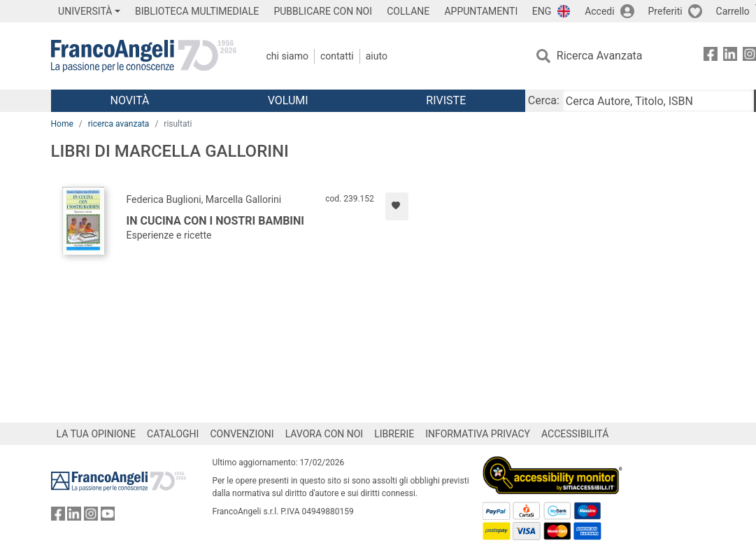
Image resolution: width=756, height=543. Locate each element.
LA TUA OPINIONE (97, 434)
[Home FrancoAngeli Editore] (144, 56)
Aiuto (377, 56)
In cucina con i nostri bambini (216, 221)
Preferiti (665, 11)
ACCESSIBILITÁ (575, 434)
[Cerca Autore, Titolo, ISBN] (658, 101)
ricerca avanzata (119, 124)
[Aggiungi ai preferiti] (397, 206)
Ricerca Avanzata (600, 56)
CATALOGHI (173, 434)
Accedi (600, 11)
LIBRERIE (394, 434)
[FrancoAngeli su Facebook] (711, 56)
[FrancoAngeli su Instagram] (91, 517)
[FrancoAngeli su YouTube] (108, 517)
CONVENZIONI (242, 434)
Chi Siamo (287, 56)
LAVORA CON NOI (324, 434)
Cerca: (544, 100)
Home (62, 124)
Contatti (337, 56)
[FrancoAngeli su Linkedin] (730, 56)
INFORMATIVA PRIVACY (478, 434)
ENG (542, 11)
